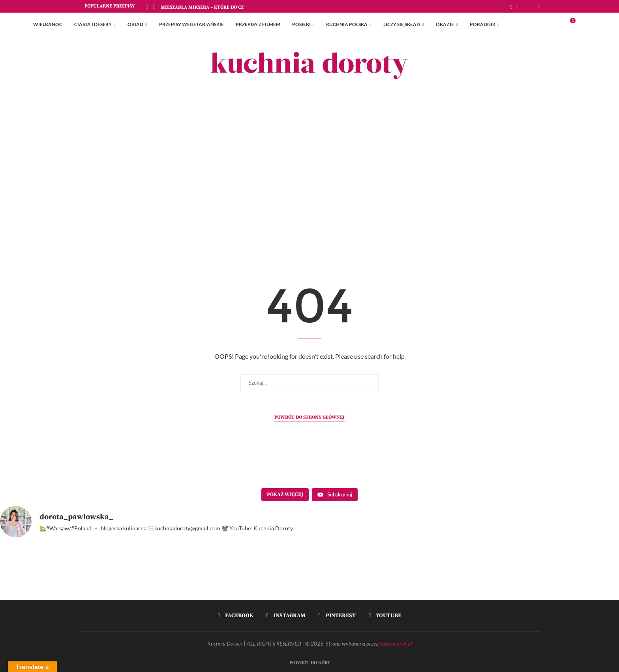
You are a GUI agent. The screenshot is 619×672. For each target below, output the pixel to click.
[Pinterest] (533, 6)
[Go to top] (310, 662)
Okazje (445, 24)
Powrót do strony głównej (309, 417)
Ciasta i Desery (93, 24)
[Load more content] (285, 495)
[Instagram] (526, 6)
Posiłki (301, 24)
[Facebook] (519, 6)
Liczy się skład (402, 24)
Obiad (135, 24)
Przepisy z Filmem (258, 24)
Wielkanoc (48, 24)
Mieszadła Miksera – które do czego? (208, 7)
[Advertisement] (309, 174)
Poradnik (483, 24)
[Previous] (147, 6)
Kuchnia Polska (347, 24)
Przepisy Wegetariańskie (191, 24)
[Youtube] (539, 6)
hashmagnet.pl (396, 643)
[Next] (154, 6)
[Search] (582, 24)
